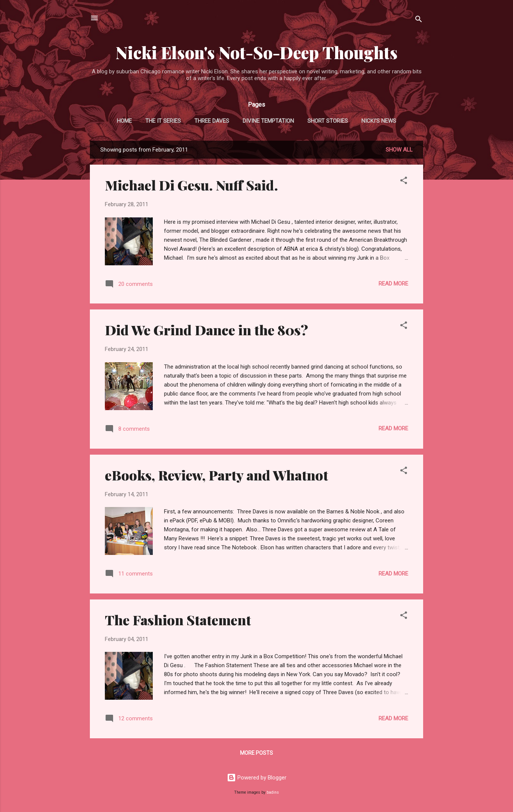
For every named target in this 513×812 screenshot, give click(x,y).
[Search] (419, 20)
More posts (256, 753)
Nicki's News (379, 121)
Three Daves (212, 121)
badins (273, 792)
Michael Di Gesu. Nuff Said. (191, 185)
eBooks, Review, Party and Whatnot (216, 475)
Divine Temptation (268, 121)
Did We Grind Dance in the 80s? (207, 330)
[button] (404, 182)
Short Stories (328, 121)
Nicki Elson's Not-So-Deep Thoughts (257, 52)
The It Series (163, 121)
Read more (393, 284)
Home (124, 121)
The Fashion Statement (178, 620)
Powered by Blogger (257, 778)
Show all (399, 150)
